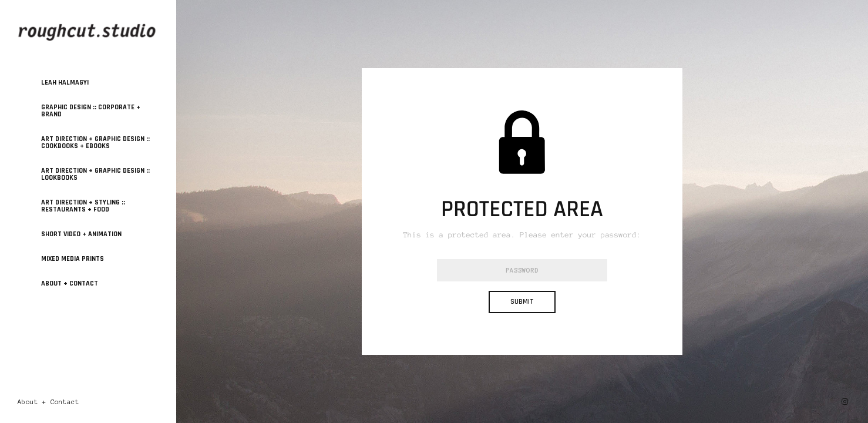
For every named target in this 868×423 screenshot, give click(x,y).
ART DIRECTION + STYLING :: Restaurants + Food (83, 206)
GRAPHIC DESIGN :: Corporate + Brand (91, 111)
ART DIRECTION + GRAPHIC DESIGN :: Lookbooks (95, 174)
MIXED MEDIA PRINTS (73, 259)
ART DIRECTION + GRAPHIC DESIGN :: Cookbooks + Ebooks (95, 142)
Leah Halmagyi (65, 83)
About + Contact (70, 283)
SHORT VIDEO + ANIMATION (81, 234)
